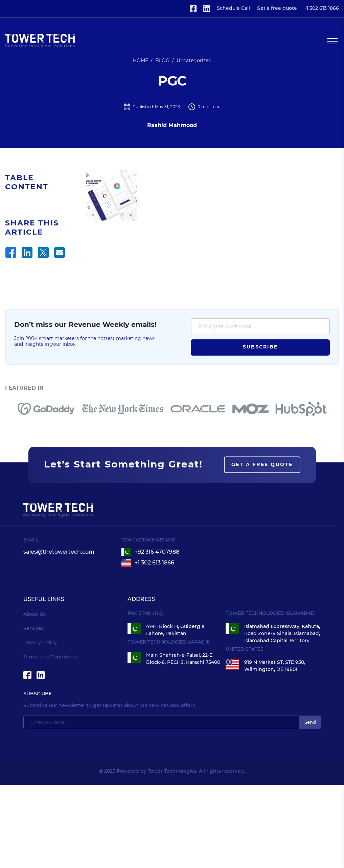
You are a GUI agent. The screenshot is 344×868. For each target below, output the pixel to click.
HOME (141, 61)
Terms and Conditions (50, 676)
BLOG (162, 61)
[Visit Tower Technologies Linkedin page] (207, 9)
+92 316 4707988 (157, 571)
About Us (35, 633)
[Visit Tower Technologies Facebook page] (193, 9)
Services (33, 647)
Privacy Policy (40, 661)
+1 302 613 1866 (321, 8)
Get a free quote (277, 8)
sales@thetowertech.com (59, 571)
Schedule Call (233, 8)
